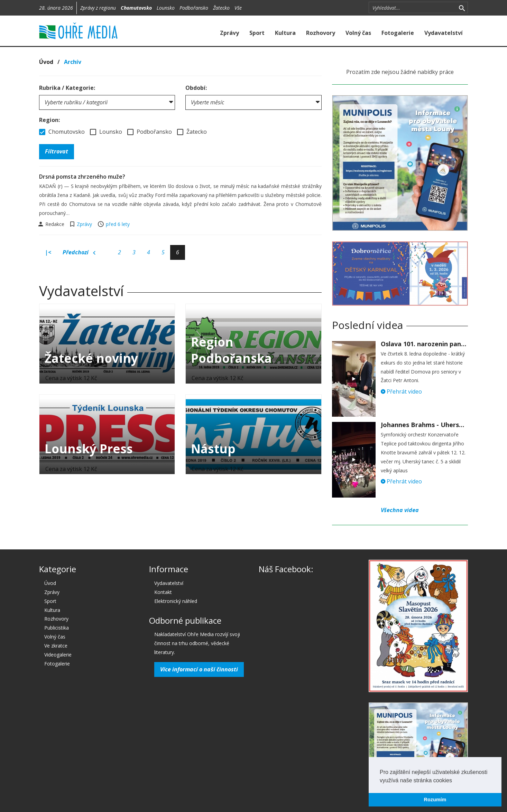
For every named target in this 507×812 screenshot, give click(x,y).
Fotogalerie (398, 33)
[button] (454, 781)
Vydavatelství (444, 33)
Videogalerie (58, 655)
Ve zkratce (56, 646)
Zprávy (229, 33)
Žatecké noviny (91, 358)
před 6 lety (118, 224)
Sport (257, 33)
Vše (238, 8)
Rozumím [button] (435, 800)
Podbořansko (194, 8)
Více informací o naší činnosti (199, 669)
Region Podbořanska (231, 350)
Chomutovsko (136, 8)
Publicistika (57, 628)
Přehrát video (401, 391)
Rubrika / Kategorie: (67, 88)
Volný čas (358, 33)
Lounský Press (89, 449)
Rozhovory (321, 33)
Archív (73, 62)
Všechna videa (400, 510)
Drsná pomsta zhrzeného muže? (82, 177)
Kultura (285, 33)
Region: (49, 120)
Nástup (213, 449)
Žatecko (221, 8)
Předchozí (79, 253)
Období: (196, 88)
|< (48, 252)
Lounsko (166, 8)
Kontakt (163, 592)
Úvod (46, 62)
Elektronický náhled (176, 601)
